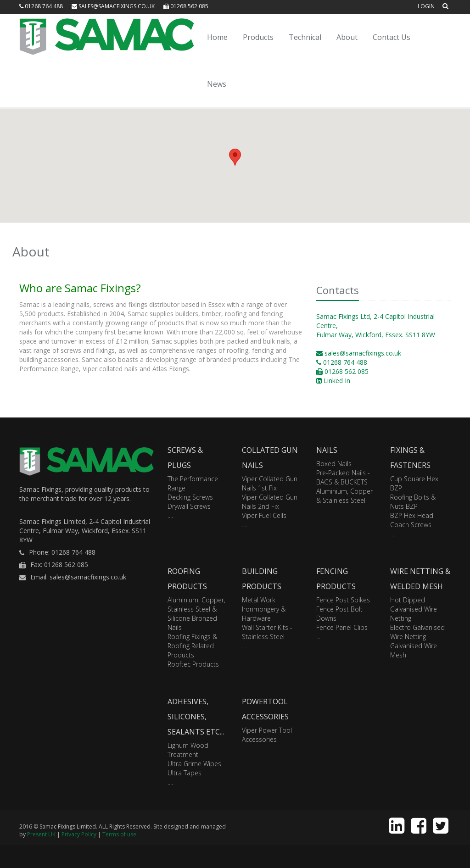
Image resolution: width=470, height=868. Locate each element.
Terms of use (119, 834)
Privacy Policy (79, 834)
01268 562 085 (186, 6)
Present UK (41, 834)
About (347, 37)
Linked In (333, 381)
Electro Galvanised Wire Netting (417, 632)
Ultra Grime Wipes (194, 764)
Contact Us (392, 37)
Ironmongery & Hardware (264, 614)
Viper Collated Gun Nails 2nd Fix (270, 502)
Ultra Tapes (185, 773)
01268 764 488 (41, 6)
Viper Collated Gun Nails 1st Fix (270, 483)
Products (258, 37)
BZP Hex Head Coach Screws (412, 520)
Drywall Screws (189, 506)
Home (217, 37)
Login (426, 6)
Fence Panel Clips (342, 627)
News (217, 84)
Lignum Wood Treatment (188, 750)
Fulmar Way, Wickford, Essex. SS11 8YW (376, 335)
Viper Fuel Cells (264, 515)
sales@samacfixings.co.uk (113, 6)
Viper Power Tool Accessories (267, 735)
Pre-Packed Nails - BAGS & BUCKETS (343, 477)
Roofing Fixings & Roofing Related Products (192, 646)
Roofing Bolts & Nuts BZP (413, 502)
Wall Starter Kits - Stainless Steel (267, 632)
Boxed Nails (334, 464)
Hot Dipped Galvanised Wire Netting (414, 609)
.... (170, 515)
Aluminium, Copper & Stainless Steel (344, 496)
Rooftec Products (193, 664)
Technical (305, 37)
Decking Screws (190, 497)
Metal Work (259, 600)
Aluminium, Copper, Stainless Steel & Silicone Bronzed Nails (196, 614)
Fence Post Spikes (343, 600)
